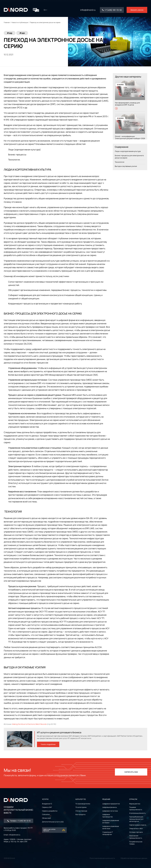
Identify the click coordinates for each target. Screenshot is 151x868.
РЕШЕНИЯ (106, 799)
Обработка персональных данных (134, 858)
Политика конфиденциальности (102, 858)
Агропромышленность (137, 813)
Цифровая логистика (110, 811)
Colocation (46, 814)
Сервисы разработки (50, 811)
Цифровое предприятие (111, 804)
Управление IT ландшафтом (108, 833)
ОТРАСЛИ (133, 799)
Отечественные (81, 811)
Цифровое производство (108, 816)
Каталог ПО (81, 799)
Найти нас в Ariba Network (54, 830)
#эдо (22, 33)
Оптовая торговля (136, 832)
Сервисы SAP (47, 807)
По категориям (81, 807)
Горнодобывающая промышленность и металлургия (136, 819)
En (45, 10)
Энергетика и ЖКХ (136, 828)
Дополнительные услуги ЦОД (53, 822)
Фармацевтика (135, 804)
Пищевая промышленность (136, 808)
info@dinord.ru (88, 10)
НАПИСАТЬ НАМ (131, 772)
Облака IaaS (46, 818)
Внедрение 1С (47, 804)
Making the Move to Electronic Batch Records (29, 724)
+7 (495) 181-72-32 (113, 10)
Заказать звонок (137, 10)
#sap (10, 33)
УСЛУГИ (45, 799)
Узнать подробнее (48, 744)
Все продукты (80, 814)
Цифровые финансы (110, 807)
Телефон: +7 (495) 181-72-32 (19, 821)
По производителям (83, 804)
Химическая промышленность (136, 837)
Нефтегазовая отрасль (138, 825)
